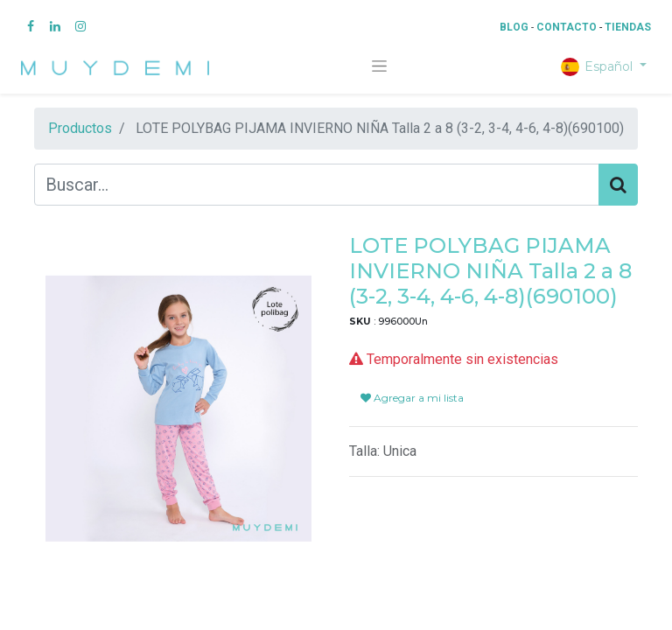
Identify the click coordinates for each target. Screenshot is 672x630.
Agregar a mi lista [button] (412, 398)
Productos (80, 128)
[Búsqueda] (618, 185)
